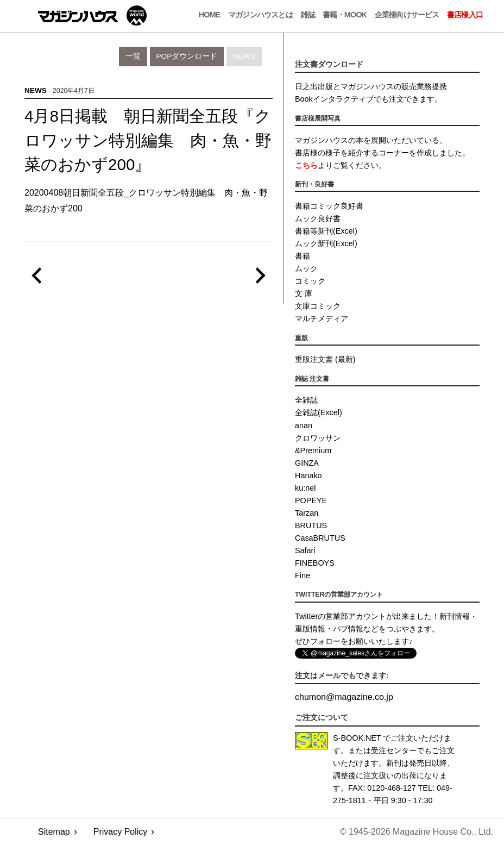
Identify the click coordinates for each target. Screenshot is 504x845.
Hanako (308, 475)
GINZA (307, 463)
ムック (306, 268)
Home (210, 15)
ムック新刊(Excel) (326, 243)
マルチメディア (322, 318)
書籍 (303, 256)
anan (304, 425)
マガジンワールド (92, 15)
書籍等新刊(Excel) (326, 231)
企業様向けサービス (407, 15)
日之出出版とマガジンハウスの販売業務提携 (371, 86)
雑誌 (307, 15)
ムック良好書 (318, 218)
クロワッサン (318, 438)
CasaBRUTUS (320, 538)
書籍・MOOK (345, 15)
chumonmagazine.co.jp (344, 697)
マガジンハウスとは (260, 15)
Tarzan (307, 513)
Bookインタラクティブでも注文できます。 (368, 99)
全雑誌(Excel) (319, 412)
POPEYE (311, 500)
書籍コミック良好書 (329, 206)
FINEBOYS (315, 563)
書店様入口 (465, 15)
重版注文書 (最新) (325, 359)
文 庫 (304, 293)
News (244, 56)
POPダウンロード (187, 56)
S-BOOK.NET (357, 738)
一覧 (133, 56)
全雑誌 (306, 400)
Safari (305, 550)
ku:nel (305, 488)
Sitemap (54, 832)
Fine (303, 575)
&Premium (313, 450)
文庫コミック (318, 306)
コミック (310, 281)
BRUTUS (311, 525)
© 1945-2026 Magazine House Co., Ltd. (417, 832)
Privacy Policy (121, 832)
